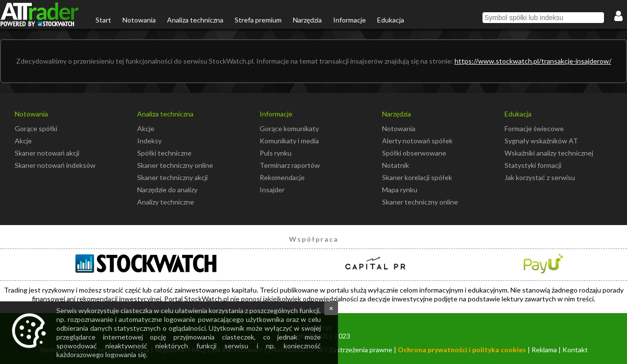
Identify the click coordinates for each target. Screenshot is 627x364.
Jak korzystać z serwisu (540, 177)
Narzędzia (307, 20)
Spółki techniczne (164, 153)
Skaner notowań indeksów (55, 165)
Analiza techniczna (195, 20)
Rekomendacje (282, 177)
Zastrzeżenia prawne (361, 350)
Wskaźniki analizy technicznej (549, 153)
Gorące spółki (36, 128)
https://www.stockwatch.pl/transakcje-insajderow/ (533, 61)
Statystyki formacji (533, 165)
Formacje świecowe (534, 128)
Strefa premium (258, 20)
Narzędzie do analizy (167, 190)
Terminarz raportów (290, 165)
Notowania (139, 20)
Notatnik (396, 165)
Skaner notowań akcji (47, 153)
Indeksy (149, 141)
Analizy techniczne (166, 202)
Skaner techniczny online (175, 165)
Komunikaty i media (289, 141)
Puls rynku (276, 153)
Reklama (544, 350)
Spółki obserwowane (414, 153)
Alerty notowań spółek (417, 141)
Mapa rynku (400, 190)
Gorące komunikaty (289, 128)
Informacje (350, 20)
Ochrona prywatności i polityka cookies (462, 350)
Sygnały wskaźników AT (541, 141)
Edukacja (391, 20)
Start (103, 20)
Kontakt (575, 350)
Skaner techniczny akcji (172, 177)
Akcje (23, 141)
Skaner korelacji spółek (417, 177)
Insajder (272, 190)
